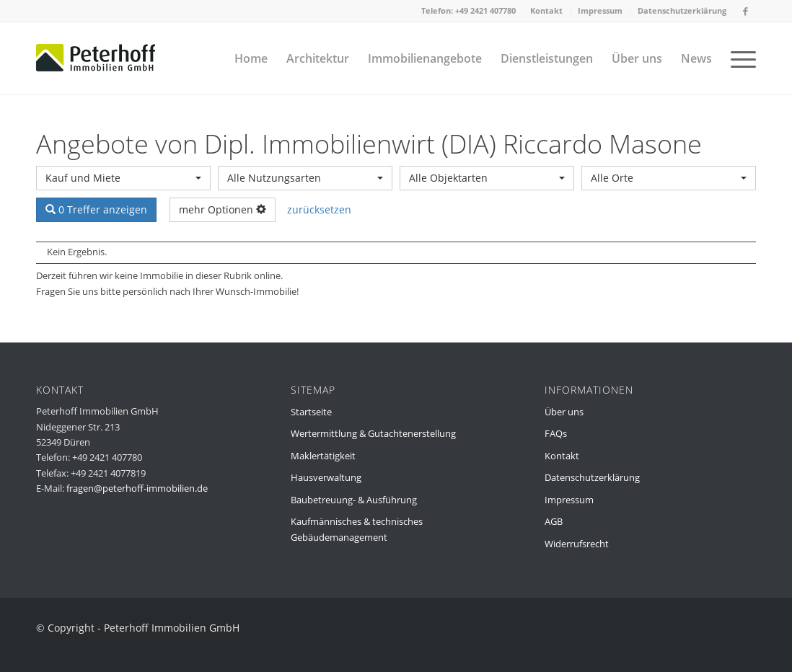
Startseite (311, 412)
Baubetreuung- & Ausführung (354, 500)
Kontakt (546, 10)
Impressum (600, 10)
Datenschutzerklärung (682, 10)
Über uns (564, 412)
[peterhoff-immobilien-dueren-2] (96, 58)
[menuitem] (547, 11)
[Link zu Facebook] (745, 11)
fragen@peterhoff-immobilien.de (137, 488)
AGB (554, 521)
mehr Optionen (223, 209)
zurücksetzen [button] (319, 209)
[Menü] (739, 58)
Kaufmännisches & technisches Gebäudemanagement (357, 529)
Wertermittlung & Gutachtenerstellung (373, 433)
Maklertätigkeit (323, 456)
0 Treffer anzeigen (96, 209)
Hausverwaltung (326, 477)
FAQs (556, 433)
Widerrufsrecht (577, 544)
